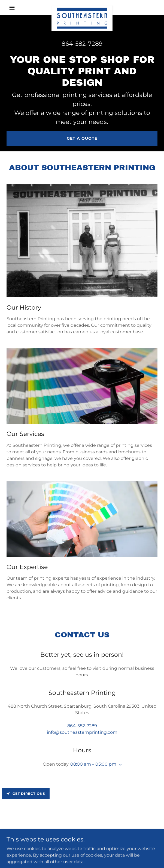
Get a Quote (82, 138)
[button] (18, 8)
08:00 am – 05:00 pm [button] (93, 764)
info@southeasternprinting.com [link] (82, 732)
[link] (82, 8)
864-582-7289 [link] (82, 44)
